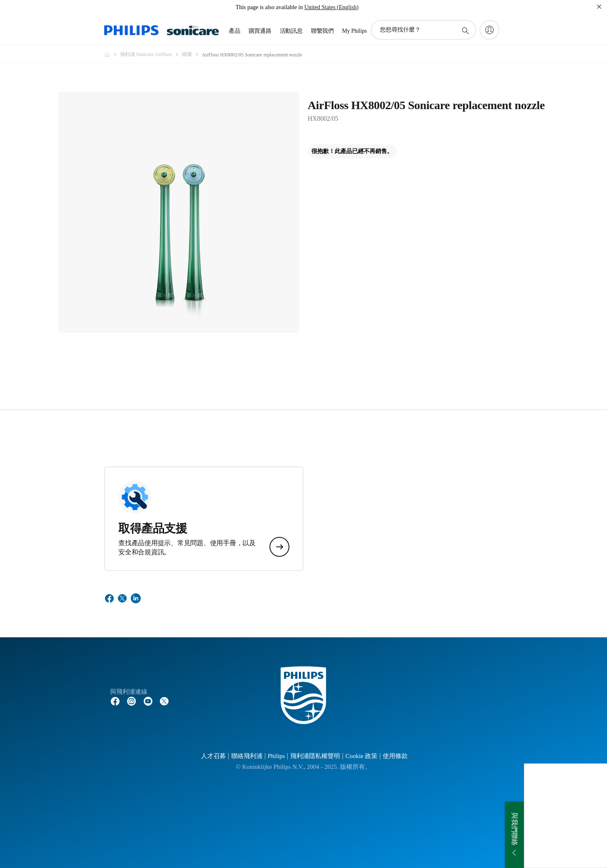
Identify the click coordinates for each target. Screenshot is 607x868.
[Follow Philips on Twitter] (164, 701)
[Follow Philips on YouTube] (148, 701)
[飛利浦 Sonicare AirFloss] (151, 54)
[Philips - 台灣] (112, 54)
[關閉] (599, 7)
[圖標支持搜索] (465, 30)
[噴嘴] (192, 54)
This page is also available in (269, 7)
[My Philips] (490, 30)
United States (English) (332, 7)
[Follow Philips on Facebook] (115, 701)
